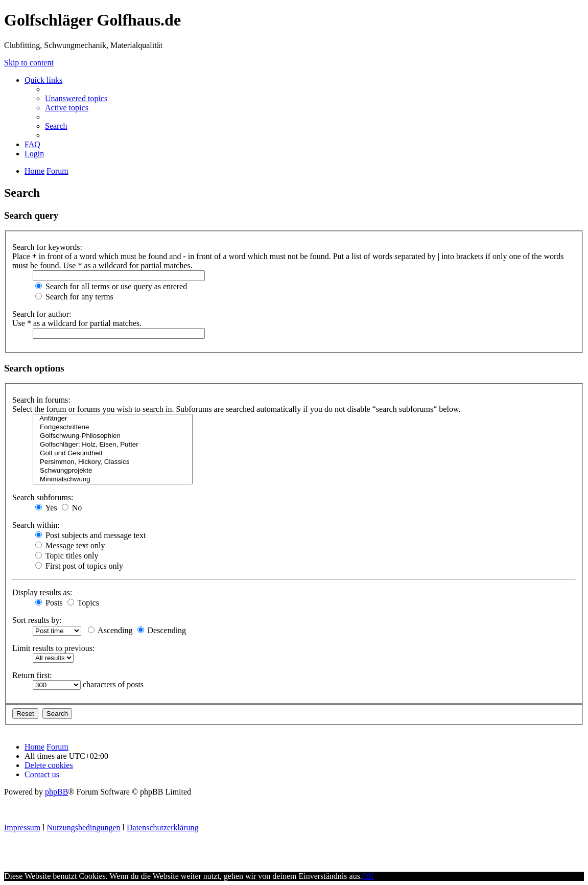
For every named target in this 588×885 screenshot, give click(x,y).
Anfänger (113, 419)
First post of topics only (79, 566)
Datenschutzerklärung (162, 828)
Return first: (32, 675)
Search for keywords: (47, 247)
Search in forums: (41, 400)
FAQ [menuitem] (32, 144)
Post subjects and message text (90, 535)
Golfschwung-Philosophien (113, 436)
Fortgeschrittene (113, 427)
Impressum (22, 828)
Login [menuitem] (34, 154)
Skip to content (29, 63)
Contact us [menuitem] (42, 774)
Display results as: (42, 592)
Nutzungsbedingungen (84, 828)
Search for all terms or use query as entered (111, 286)
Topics (83, 603)
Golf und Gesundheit (113, 453)
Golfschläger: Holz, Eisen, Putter (113, 445)
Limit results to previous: (53, 648)
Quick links (43, 80)
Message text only (70, 545)
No (72, 508)
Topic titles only (67, 556)
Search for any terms (74, 297)
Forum (57, 747)
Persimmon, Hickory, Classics (113, 462)
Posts (49, 603)
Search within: (36, 525)
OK (368, 876)
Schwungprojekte (113, 471)
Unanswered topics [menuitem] (76, 98)
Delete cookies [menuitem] (49, 765)
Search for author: (42, 314)
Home (34, 747)
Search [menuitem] (56, 126)
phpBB (56, 792)
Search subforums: (43, 497)
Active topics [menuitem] (67, 108)
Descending (162, 630)
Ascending (110, 630)
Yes (46, 508)
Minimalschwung (113, 480)
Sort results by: (37, 620)
